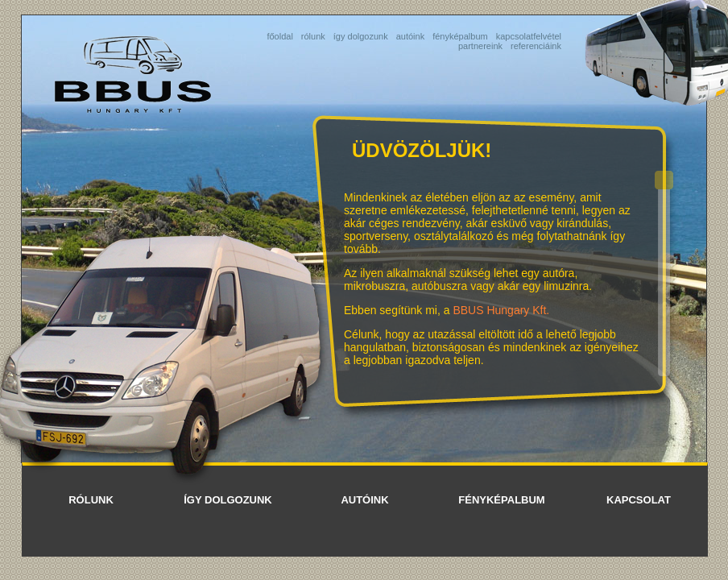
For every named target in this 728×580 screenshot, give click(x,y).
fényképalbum (460, 36)
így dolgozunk (361, 36)
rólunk (313, 36)
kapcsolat (639, 500)
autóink (410, 36)
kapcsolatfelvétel (529, 36)
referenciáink (536, 46)
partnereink (480, 46)
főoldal (279, 36)
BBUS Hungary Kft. (501, 310)
